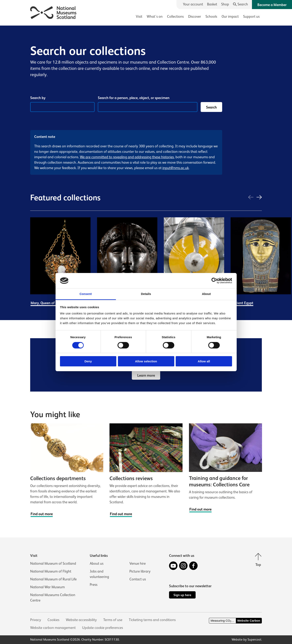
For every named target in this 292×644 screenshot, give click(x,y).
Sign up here (182, 595)
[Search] (241, 4)
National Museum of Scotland (53, 563)
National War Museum (47, 587)
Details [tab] (146, 294)
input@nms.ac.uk (176, 168)
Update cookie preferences (103, 628)
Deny (88, 361)
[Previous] (251, 198)
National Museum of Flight (51, 571)
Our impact (230, 17)
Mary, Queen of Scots (47, 303)
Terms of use (113, 620)
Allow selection (146, 361)
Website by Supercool (246, 640)
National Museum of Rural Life (53, 579)
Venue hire (138, 563)
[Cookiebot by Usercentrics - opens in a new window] (214, 281)
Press (94, 585)
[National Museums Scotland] (53, 12)
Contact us (138, 579)
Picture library (140, 571)
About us (97, 563)
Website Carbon (249, 621)
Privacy (36, 620)
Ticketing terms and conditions (152, 620)
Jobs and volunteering (99, 574)
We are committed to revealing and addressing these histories (127, 157)
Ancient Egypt (242, 303)
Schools (211, 17)
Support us (251, 17)
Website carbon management (53, 628)
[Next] (259, 198)
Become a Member (272, 5)
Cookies (53, 620)
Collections (175, 17)
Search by (38, 98)
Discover (195, 17)
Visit (139, 17)
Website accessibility (81, 620)
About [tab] (206, 294)
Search (211, 107)
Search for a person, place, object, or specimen (134, 98)
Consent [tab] (86, 294)
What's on (155, 17)
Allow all (204, 361)
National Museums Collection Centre (53, 598)
